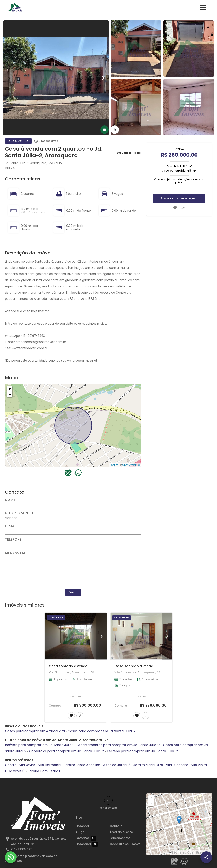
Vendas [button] (11, 518)
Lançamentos (120, 838)
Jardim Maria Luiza (148, 765)
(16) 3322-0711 (22, 849)
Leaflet (114, 465)
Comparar (87, 844)
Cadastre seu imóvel (126, 844)
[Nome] (73, 505)
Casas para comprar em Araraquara (35, 731)
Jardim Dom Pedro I (44, 771)
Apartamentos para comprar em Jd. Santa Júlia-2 (119, 745)
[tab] (104, 130)
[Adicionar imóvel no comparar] (183, 208)
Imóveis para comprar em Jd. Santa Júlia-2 (40, 745)
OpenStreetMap (131, 465)
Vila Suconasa (177, 765)
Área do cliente (121, 832)
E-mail (11, 526)
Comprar (82, 826)
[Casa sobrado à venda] (76, 636)
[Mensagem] (73, 560)
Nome (10, 500)
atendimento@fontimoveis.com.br (31, 856)
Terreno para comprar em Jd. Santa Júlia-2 (142, 751)
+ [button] (10, 389)
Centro (11, 765)
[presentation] (73, 577)
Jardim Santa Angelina (82, 765)
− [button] (10, 394)
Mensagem (15, 553)
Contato (116, 826)
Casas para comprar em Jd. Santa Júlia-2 (102, 731)
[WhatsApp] (11, 857)
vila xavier (27, 765)
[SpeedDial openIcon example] (206, 857)
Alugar (81, 832)
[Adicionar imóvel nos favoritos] (175, 208)
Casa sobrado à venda (68, 666)
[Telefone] (73, 544)
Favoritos (86, 838)
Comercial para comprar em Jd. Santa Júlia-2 (66, 751)
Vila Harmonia (49, 765)
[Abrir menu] (203, 7)
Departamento (19, 513)
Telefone (13, 540)
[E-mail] (73, 531)
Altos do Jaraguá (117, 765)
